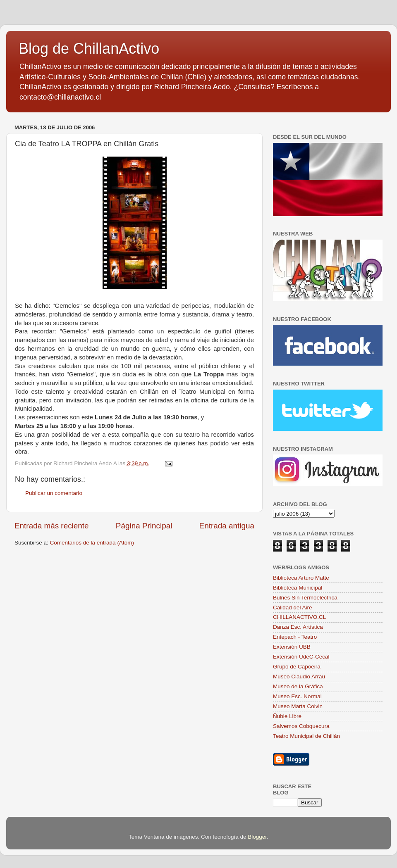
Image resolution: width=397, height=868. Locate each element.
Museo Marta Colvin (298, 706)
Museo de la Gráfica (298, 686)
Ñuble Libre (287, 716)
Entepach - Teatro (295, 637)
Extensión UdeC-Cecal (301, 657)
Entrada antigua (227, 526)
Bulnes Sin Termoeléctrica (305, 598)
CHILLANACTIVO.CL (299, 617)
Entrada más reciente (52, 526)
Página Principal (144, 526)
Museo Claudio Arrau (299, 677)
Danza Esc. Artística (298, 627)
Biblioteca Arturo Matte (301, 578)
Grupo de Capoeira (297, 667)
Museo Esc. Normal (297, 696)
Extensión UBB (292, 647)
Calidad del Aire (293, 608)
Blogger (257, 837)
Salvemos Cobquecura (301, 726)
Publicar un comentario (54, 493)
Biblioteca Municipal (298, 588)
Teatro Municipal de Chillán (306, 736)
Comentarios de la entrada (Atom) (92, 543)
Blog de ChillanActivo (89, 49)
